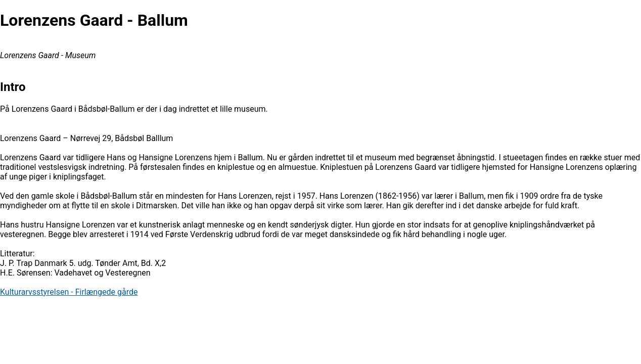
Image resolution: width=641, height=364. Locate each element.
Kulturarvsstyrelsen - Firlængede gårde (69, 292)
